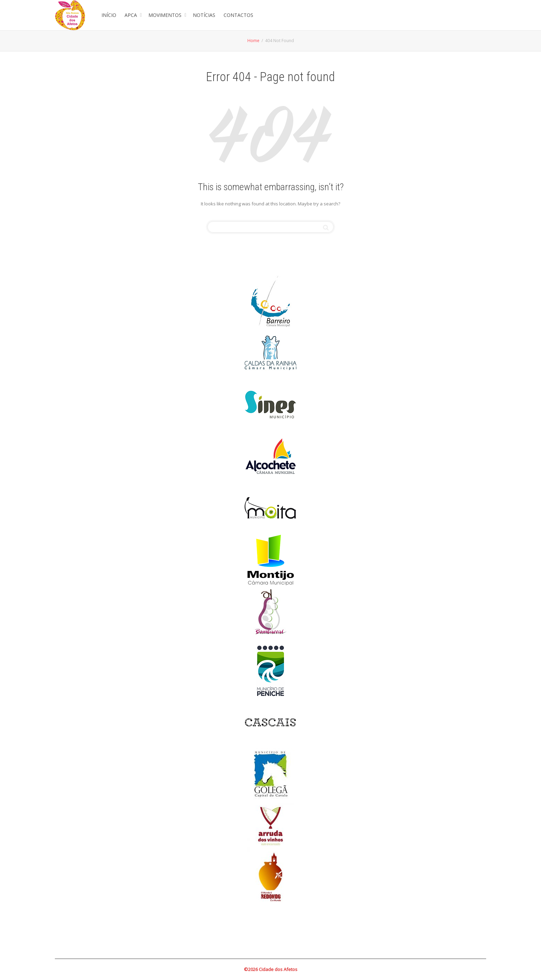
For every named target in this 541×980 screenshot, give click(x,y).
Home (253, 41)
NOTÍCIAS (204, 15)
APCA (131, 15)
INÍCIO (109, 15)
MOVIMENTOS (166, 15)
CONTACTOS (238, 15)
